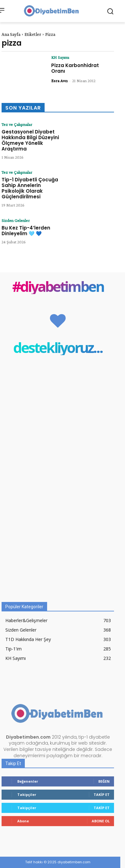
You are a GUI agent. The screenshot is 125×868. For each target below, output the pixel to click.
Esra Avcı (59, 81)
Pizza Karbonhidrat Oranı (75, 68)
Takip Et (102, 794)
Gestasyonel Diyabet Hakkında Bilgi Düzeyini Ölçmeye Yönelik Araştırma (30, 140)
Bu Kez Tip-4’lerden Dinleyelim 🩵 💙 (26, 231)
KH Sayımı (60, 57)
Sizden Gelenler (16, 220)
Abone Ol (101, 821)
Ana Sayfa (11, 34)
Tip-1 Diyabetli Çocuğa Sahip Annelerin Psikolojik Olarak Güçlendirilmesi (30, 188)
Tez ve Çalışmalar (17, 124)
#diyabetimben (58, 286)
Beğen (104, 781)
